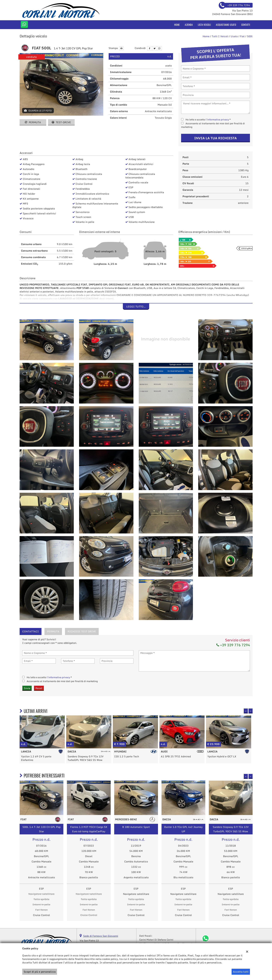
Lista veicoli (204, 25)
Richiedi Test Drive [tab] (82, 631)
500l (250, 36)
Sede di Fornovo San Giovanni (101, 936)
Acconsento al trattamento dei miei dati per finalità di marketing (213, 125)
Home (177, 25)
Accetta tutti (241, 972)
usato (234, 36)
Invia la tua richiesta (215, 138)
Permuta (33, 122)
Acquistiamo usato (226, 25)
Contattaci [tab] (31, 631)
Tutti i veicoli (220, 36)
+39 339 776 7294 (233, 645)
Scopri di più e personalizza (40, 972)
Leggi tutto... (136, 306)
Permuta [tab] (53, 631)
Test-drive (61, 122)
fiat (242, 36)
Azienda (189, 25)
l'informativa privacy (217, 120)
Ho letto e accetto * (208, 120)
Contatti (246, 25)
